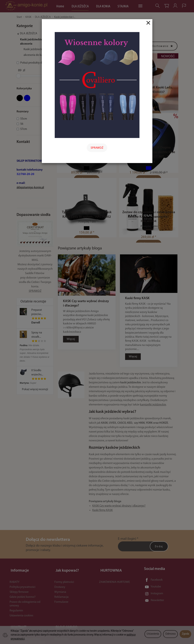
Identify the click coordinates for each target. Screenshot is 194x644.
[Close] (148, 23)
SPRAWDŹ (97, 148)
